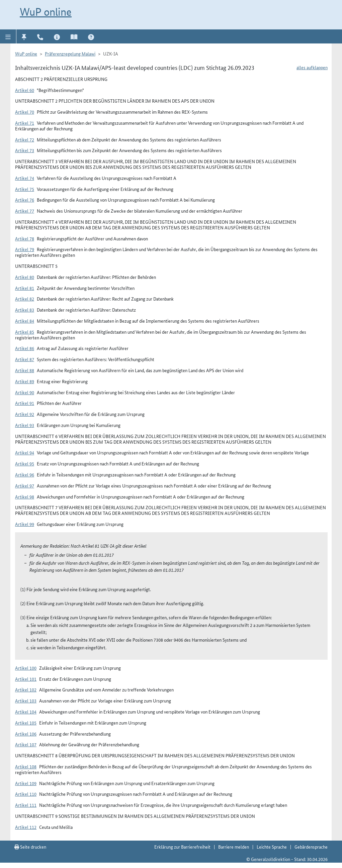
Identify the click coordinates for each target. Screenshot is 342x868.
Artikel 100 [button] (26, 668)
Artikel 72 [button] (25, 139)
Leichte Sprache (272, 847)
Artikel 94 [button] (25, 452)
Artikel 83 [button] (25, 310)
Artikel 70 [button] (25, 112)
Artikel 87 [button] (25, 359)
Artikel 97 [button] (25, 485)
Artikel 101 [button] (26, 679)
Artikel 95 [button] (25, 463)
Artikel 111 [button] (26, 805)
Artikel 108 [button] (26, 766)
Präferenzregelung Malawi (70, 53)
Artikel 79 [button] (25, 249)
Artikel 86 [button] (25, 348)
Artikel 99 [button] (25, 524)
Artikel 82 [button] (25, 299)
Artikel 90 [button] (25, 392)
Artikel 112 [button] (26, 827)
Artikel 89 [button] (25, 381)
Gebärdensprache (311, 847)
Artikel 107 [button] (26, 744)
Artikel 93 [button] (25, 425)
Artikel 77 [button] (25, 211)
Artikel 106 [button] (26, 734)
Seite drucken (30, 847)
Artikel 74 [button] (25, 178)
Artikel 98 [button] (25, 497)
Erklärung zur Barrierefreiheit (182, 847)
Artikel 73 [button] (25, 150)
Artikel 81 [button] (25, 288)
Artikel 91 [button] (25, 403)
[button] (8, 36)
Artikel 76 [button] (25, 200)
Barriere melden (234, 847)
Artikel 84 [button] (25, 321)
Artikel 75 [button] (25, 189)
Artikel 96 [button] (25, 474)
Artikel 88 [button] (25, 370)
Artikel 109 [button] (26, 783)
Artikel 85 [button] (25, 332)
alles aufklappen (312, 67)
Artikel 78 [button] (25, 238)
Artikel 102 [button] (26, 689)
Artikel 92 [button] (25, 414)
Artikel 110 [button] (26, 794)
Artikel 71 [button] (25, 123)
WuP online (46, 12)
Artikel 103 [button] (26, 700)
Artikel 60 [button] (25, 90)
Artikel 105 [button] (26, 723)
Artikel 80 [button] (25, 277)
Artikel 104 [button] (26, 712)
